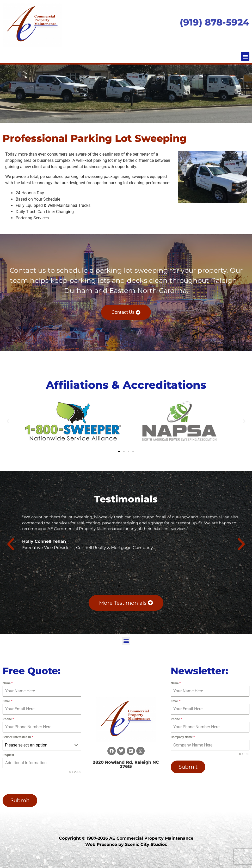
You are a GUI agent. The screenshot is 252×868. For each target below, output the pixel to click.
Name (8, 683)
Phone (8, 719)
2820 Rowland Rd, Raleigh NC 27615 (126, 764)
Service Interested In (18, 737)
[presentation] (36, 784)
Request (8, 755)
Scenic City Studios (146, 844)
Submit (20, 800)
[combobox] (42, 745)
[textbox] (37, 745)
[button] (245, 56)
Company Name (183, 737)
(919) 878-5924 (215, 22)
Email (7, 701)
